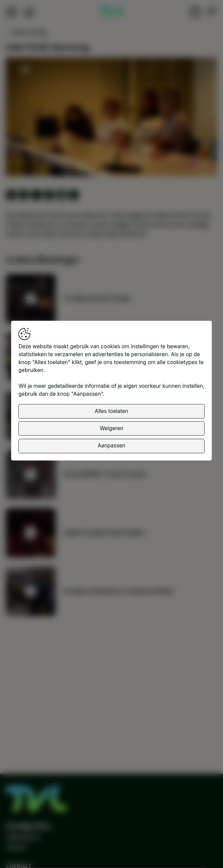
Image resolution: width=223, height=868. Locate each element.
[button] (113, 118)
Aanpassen (111, 446)
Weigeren (112, 428)
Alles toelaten (111, 411)
